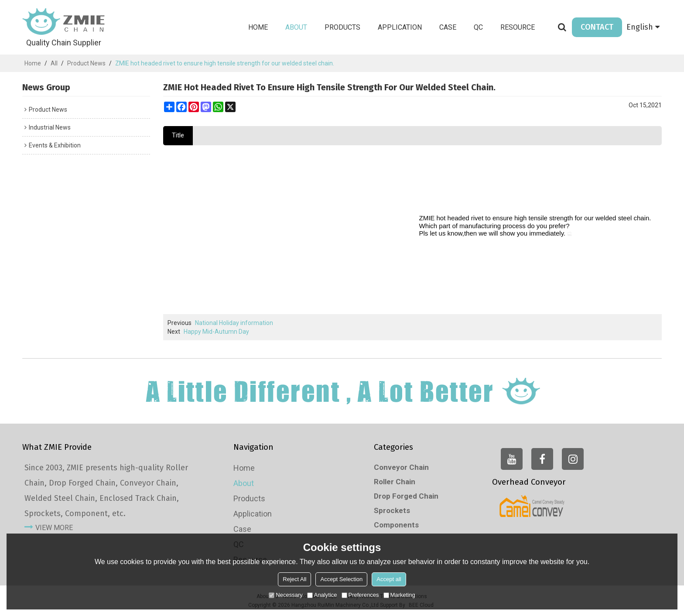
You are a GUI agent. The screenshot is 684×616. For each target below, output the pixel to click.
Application (400, 27)
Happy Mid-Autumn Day (216, 332)
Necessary (286, 595)
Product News (86, 63)
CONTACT (597, 27)
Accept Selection (341, 579)
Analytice (322, 595)
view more (54, 528)
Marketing (399, 595)
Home (258, 27)
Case (448, 27)
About (296, 27)
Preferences (360, 595)
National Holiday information (234, 323)
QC (478, 27)
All (54, 63)
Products (342, 27)
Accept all (389, 579)
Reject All (294, 579)
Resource (518, 27)
